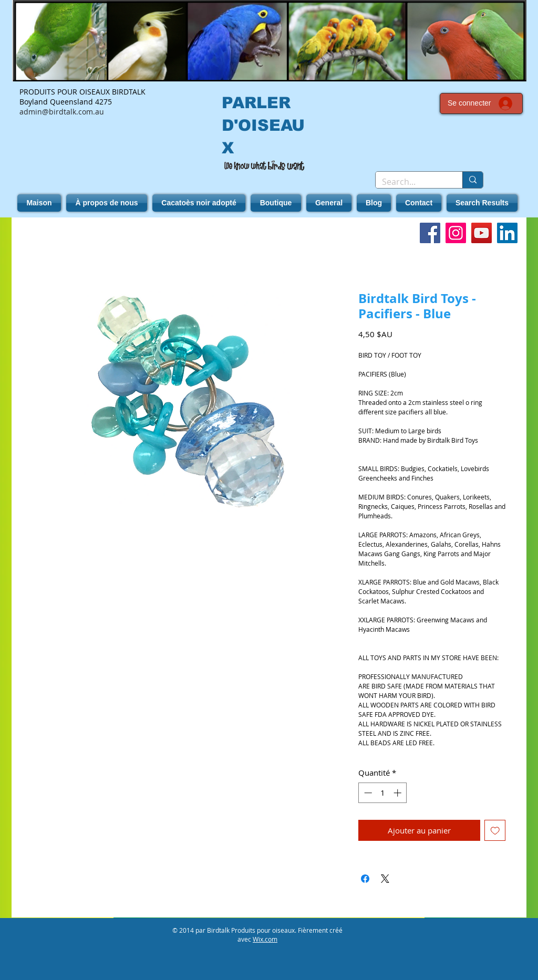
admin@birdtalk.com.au (62, 112)
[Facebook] (430, 233)
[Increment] (399, 793)
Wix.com (265, 939)
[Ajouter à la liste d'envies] (495, 831)
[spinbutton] (383, 793)
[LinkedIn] (507, 233)
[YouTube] (482, 233)
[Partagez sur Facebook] (365, 879)
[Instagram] (456, 233)
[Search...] (411, 182)
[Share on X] (385, 879)
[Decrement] (367, 793)
